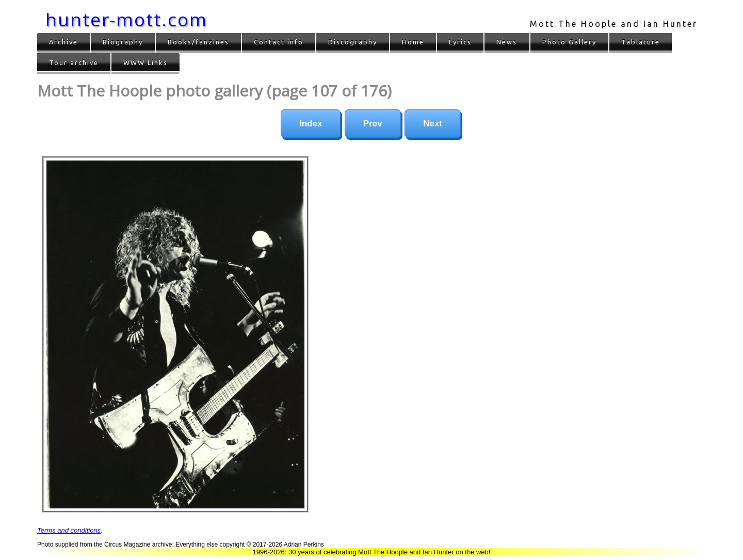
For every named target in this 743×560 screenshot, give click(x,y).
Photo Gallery (569, 42)
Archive (63, 42)
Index (311, 124)
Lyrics (460, 42)
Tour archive (74, 62)
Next (433, 124)
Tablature (641, 42)
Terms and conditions (69, 530)
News (507, 42)
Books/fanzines (198, 42)
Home (413, 42)
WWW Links (146, 62)
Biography (123, 42)
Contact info (279, 42)
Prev (373, 124)
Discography (353, 42)
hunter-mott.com (126, 19)
